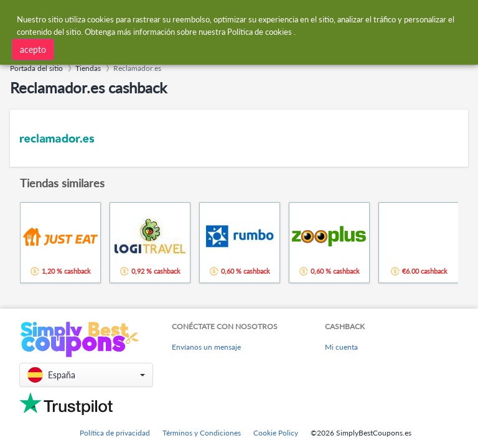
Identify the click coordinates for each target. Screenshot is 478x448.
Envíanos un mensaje (206, 347)
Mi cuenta (341, 347)
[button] (86, 375)
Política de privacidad (115, 433)
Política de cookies (260, 31)
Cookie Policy (276, 433)
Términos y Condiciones (202, 433)
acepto (33, 49)
